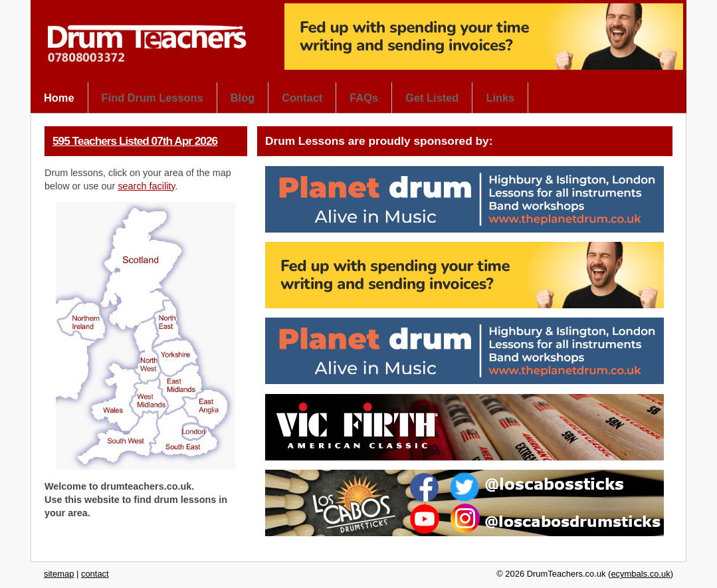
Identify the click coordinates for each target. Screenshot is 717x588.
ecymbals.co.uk (640, 574)
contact (95, 574)
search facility (146, 186)
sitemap (59, 574)
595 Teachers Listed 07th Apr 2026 (135, 141)
